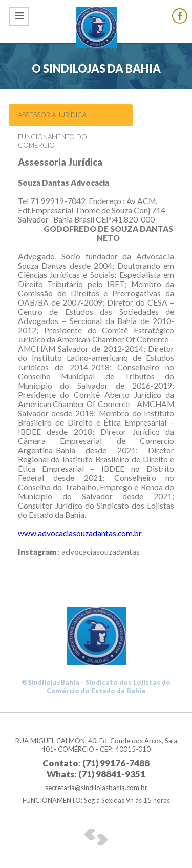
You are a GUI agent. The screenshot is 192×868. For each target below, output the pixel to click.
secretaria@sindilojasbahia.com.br (96, 788)
